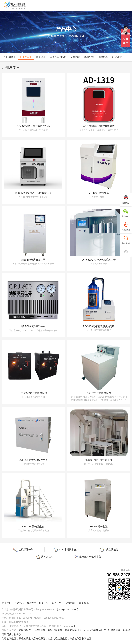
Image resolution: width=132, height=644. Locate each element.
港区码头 (103, 57)
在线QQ (126, 200)
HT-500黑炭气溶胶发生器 (33, 393)
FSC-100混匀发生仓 (33, 527)
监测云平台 (58, 603)
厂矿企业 (117, 57)
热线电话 (126, 227)
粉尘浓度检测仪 (73, 630)
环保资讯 (84, 603)
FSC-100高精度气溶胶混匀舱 (99, 326)
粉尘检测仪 (114, 630)
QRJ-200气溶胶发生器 (99, 393)
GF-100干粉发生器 (99, 193)
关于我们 (7, 603)
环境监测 (41, 57)
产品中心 (19, 603)
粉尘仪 (17, 634)
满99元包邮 (45, 557)
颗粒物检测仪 (55, 630)
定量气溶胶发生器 (57, 638)
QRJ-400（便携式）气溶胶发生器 (33, 193)
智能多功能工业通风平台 (99, 460)
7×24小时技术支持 (66, 550)
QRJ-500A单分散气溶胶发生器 (33, 126)
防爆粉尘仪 (25, 630)
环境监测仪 (39, 630)
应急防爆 (75, 57)
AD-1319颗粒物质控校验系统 (99, 126)
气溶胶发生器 (9, 638)
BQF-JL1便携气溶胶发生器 (33, 460)
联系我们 (71, 603)
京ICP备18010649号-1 (69, 609)
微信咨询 (126, 213)
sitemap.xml (68, 626)
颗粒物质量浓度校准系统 (32, 638)
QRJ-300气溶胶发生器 (33, 260)
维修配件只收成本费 (87, 557)
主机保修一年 (23, 550)
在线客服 (126, 240)
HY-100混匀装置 (99, 527)
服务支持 (44, 603)
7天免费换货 (109, 550)
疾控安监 (89, 57)
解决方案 (31, 603)
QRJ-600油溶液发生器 (33, 326)
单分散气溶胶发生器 (80, 638)
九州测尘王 (10, 57)
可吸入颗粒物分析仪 (95, 630)
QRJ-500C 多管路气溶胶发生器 (99, 260)
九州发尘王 (26, 57)
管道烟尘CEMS (58, 57)
